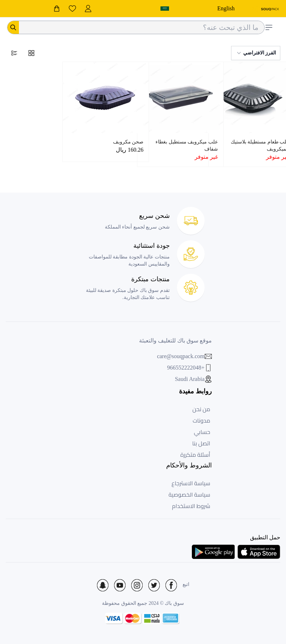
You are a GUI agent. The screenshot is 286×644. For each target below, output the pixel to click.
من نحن (201, 409)
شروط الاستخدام (191, 506)
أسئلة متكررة (195, 455)
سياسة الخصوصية (190, 494)
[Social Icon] (171, 585)
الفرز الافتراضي (256, 53)
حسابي (202, 432)
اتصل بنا (201, 443)
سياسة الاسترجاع (191, 483)
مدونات (201, 420)
